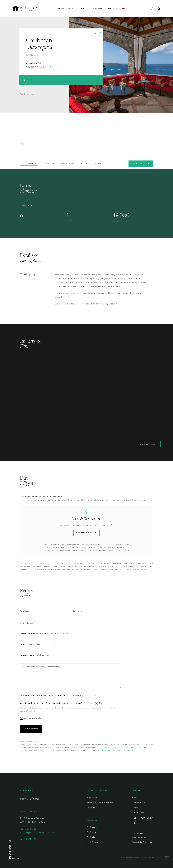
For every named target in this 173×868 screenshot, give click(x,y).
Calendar (91, 808)
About (135, 798)
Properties (92, 798)
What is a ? (100, 803)
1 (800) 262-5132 (28, 829)
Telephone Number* (29, 634)
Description (49, 163)
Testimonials (138, 803)
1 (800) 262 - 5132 (44, 67)
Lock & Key (92, 843)
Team (135, 808)
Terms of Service (139, 838)
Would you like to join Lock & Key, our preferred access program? (51, 703)
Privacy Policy (127, 750)
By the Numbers (29, 163)
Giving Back (138, 813)
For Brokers (92, 833)
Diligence (85, 163)
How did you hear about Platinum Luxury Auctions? (44, 695)
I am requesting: (27, 655)
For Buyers (92, 828)
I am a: (23, 644)
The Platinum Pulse (143, 818)
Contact (100, 163)
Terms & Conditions (110, 750)
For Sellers (92, 838)
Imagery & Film (68, 163)
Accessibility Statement (142, 842)
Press (135, 823)
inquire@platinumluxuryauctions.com (38, 833)
